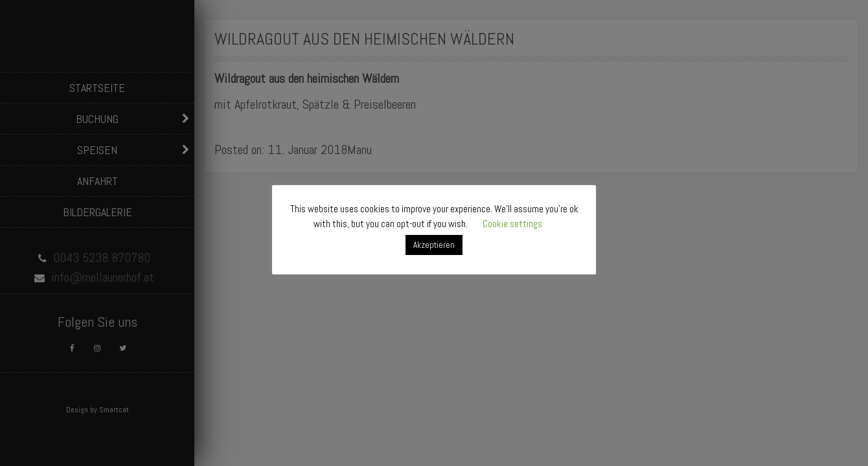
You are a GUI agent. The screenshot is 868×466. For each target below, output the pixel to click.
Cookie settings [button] (512, 224)
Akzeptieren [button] (434, 245)
